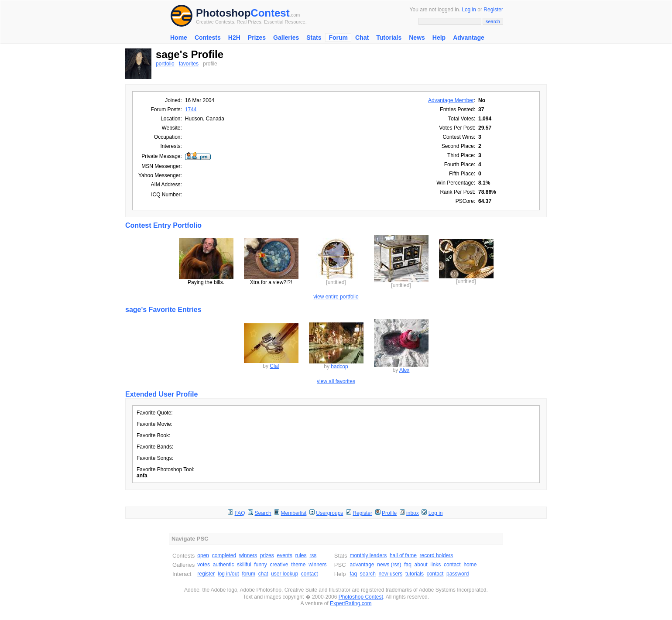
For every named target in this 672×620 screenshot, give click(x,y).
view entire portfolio (336, 297)
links (435, 565)
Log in (469, 10)
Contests (208, 38)
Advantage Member (451, 100)
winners (248, 555)
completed (224, 555)
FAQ (240, 513)
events (284, 555)
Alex (404, 370)
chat (263, 574)
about (421, 565)
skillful (244, 565)
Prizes (257, 38)
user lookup (285, 574)
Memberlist (294, 513)
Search (263, 513)
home (470, 565)
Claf (274, 366)
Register (493, 10)
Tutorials (389, 38)
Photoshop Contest (361, 597)
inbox (413, 513)
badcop (339, 367)
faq (408, 565)
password (458, 574)
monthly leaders (368, 555)
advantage (362, 565)
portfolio (165, 64)
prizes (267, 555)
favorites (189, 64)
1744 (191, 110)
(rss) (396, 565)
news (383, 565)
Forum (338, 38)
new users (391, 574)
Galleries (286, 38)
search (368, 574)
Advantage (469, 38)
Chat (362, 38)
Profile (389, 513)
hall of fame (403, 555)
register (206, 574)
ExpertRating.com (351, 603)
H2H (234, 38)
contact (310, 574)
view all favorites (336, 381)
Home (179, 38)
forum (249, 574)
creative (279, 565)
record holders (437, 555)
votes (204, 565)
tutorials (415, 574)
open (203, 555)
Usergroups (329, 513)
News (417, 38)
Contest (270, 13)
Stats (314, 38)
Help (439, 38)
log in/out (228, 574)
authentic (224, 565)
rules (301, 555)
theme (298, 565)
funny (260, 565)
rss (313, 555)
